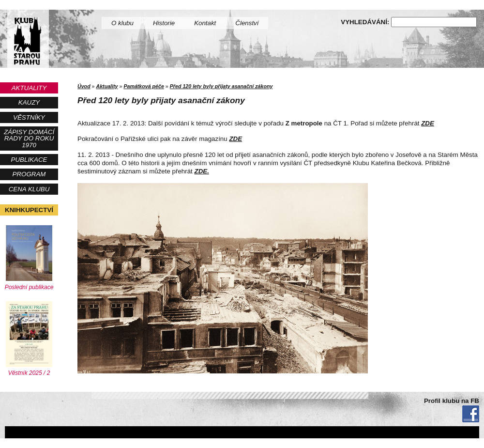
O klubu (122, 23)
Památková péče (144, 86)
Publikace (29, 160)
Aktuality (29, 88)
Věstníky (29, 117)
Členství (247, 23)
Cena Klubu (29, 189)
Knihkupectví (29, 210)
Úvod (84, 86)
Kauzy (29, 102)
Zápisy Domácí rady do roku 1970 (29, 139)
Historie (164, 23)
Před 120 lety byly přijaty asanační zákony (221, 86)
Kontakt (205, 23)
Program (29, 174)
